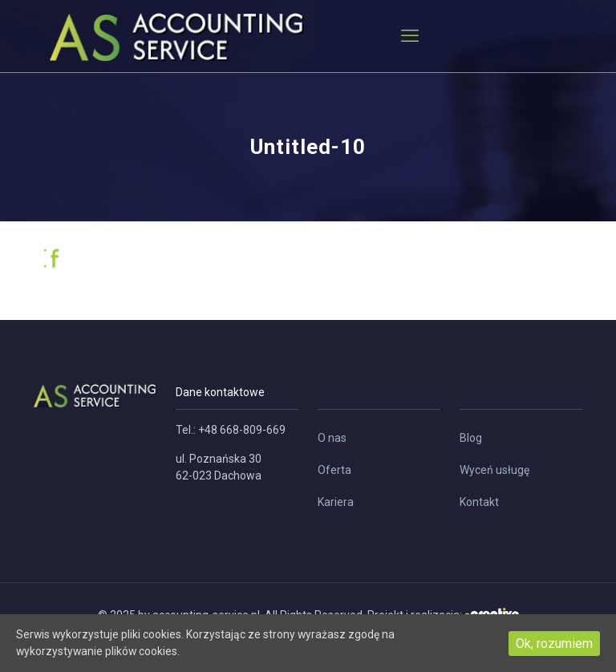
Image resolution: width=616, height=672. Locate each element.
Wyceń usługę (494, 470)
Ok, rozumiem (554, 643)
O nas (332, 438)
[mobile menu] (410, 36)
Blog (471, 438)
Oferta (334, 470)
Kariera (336, 502)
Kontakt (479, 502)
